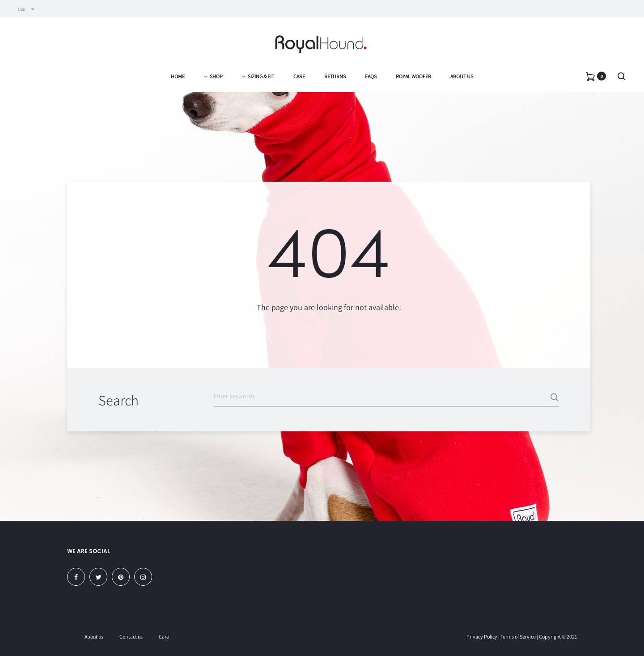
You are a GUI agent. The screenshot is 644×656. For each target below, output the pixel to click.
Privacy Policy (482, 637)
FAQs (371, 76)
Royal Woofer (413, 76)
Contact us (131, 637)
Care (299, 76)
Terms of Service (518, 637)
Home (178, 76)
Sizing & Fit (258, 76)
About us (462, 76)
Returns (335, 76)
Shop (213, 76)
